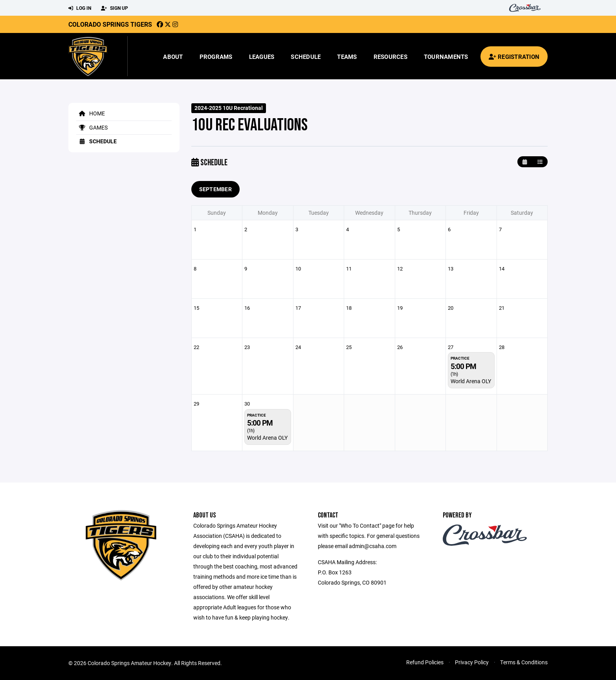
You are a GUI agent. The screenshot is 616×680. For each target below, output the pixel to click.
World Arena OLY (471, 381)
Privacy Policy (472, 662)
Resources (390, 57)
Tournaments (446, 57)
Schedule (306, 57)
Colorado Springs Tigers (110, 24)
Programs (216, 57)
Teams (347, 57)
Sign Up (115, 8)
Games (92, 127)
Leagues (262, 57)
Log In (80, 8)
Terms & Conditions (524, 662)
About (173, 57)
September (216, 189)
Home (91, 113)
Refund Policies (425, 662)
